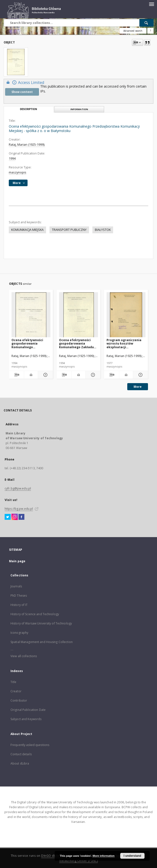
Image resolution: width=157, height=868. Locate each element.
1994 (12, 158)
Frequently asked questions (30, 745)
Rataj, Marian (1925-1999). (27, 145)
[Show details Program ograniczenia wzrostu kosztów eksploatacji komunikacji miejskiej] (140, 375)
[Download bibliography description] (16, 375)
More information (104, 856)
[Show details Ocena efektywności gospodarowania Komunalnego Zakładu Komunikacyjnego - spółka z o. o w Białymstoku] (92, 375)
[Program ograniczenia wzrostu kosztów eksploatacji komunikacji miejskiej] (126, 315)
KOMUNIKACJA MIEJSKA (27, 230)
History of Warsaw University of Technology (41, 623)
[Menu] (151, 4)
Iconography (19, 633)
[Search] (147, 23)
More (138, 387)
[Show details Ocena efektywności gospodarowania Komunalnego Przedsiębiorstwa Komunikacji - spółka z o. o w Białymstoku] (45, 375)
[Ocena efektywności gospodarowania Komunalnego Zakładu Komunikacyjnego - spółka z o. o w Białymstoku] (78, 315)
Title (14, 682)
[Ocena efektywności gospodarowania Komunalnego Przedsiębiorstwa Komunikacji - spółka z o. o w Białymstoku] (31, 315)
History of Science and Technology (35, 614)
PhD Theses (19, 596)
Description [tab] (29, 109)
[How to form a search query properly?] (150, 31)
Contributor (19, 700)
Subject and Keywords (26, 719)
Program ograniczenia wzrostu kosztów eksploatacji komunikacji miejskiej (124, 343)
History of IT (19, 605)
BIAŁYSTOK (103, 230)
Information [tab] (79, 109)
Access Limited (25, 82)
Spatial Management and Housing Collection (42, 642)
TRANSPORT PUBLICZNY (69, 230)
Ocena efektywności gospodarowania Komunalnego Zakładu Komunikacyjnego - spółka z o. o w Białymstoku (76, 343)
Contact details (21, 754)
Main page (17, 561)
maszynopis (18, 172)
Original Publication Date (28, 710)
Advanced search (133, 31)
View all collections (24, 656)
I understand (132, 856)
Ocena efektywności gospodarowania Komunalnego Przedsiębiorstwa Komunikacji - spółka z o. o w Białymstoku (31, 343)
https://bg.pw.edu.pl (19, 509)
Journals (16, 586)
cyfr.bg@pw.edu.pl (18, 488)
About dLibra (20, 763)
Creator (16, 691)
